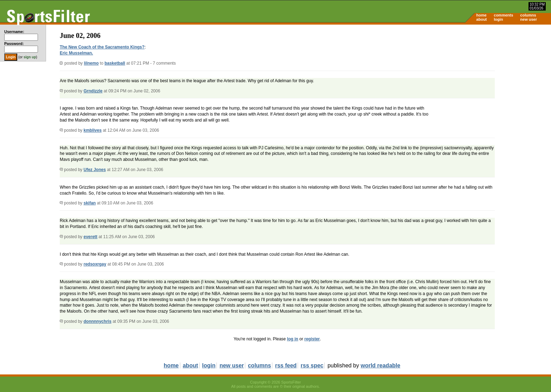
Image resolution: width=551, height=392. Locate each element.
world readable (380, 365)
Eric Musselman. (76, 53)
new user (529, 19)
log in (293, 339)
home (481, 15)
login (498, 19)
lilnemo (91, 63)
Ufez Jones (95, 170)
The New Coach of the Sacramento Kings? (102, 47)
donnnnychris (98, 321)
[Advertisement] (491, 79)
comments (503, 15)
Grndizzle (93, 91)
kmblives (93, 130)
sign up (30, 57)
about (481, 19)
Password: (14, 44)
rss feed (286, 365)
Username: (14, 32)
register (312, 339)
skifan (90, 203)
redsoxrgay (95, 264)
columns (528, 15)
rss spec (312, 365)
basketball (115, 63)
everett (90, 237)
